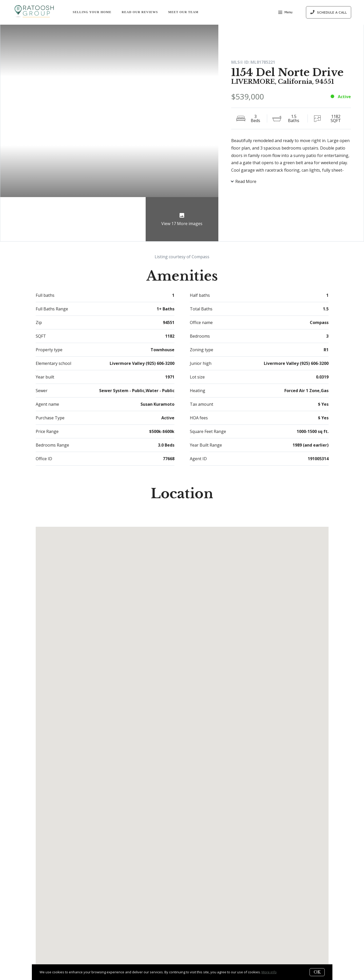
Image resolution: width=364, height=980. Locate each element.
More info (269, 972)
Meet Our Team (183, 12)
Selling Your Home (92, 12)
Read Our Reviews (140, 12)
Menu (285, 13)
